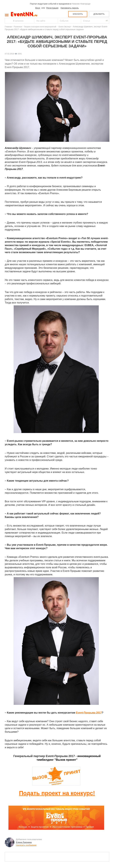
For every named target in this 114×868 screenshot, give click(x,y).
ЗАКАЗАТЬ (78, 14)
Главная (8, 27)
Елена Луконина (24, 842)
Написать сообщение (26, 845)
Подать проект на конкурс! (57, 793)
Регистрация (52, 8)
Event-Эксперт (65, 27)
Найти (7, 21)
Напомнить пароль (70, 8)
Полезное (18, 27)
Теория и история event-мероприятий (40, 27)
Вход (38, 8)
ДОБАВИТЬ (99, 14)
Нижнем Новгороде (81, 4)
